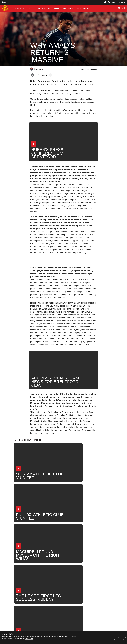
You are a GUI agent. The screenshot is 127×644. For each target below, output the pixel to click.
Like (52, 561)
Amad (90, 567)
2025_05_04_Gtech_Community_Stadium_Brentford (51, 567)
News (35, 574)
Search (44, 574)
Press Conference (39, 561)
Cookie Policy (29, 639)
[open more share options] (50, 75)
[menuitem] (13, 8)
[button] (5, 2)
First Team (79, 567)
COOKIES (7, 634)
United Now (56, 574)
